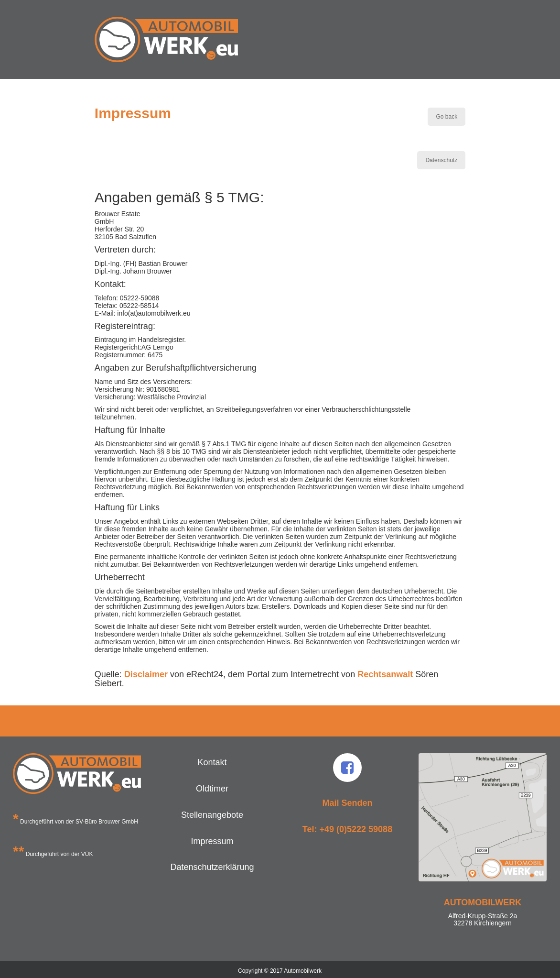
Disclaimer (146, 674)
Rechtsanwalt (385, 674)
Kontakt (212, 762)
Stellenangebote (212, 815)
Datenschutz (441, 160)
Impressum (212, 841)
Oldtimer (212, 789)
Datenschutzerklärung (212, 867)
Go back (447, 117)
